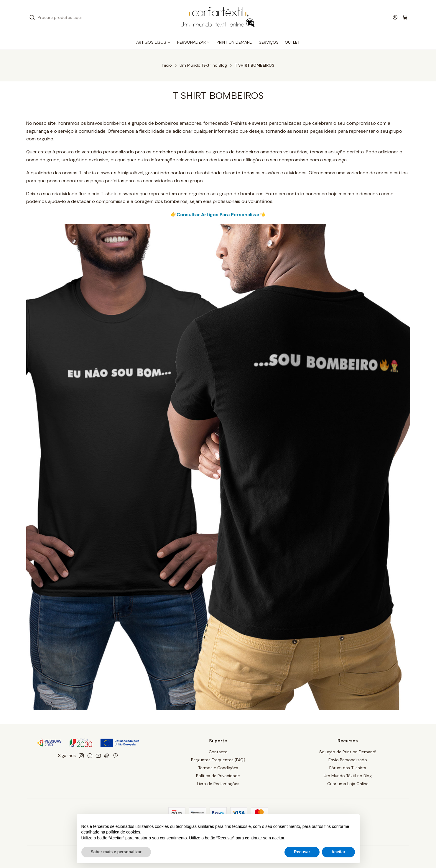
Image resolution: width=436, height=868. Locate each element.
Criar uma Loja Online (348, 784)
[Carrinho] (405, 18)
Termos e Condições (218, 768)
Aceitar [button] (338, 852)
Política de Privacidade (218, 776)
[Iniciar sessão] (395, 17)
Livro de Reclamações (218, 784)
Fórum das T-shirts (348, 768)
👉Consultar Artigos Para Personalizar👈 (218, 215)
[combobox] (88, 17)
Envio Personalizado (348, 760)
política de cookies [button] (123, 832)
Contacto (218, 752)
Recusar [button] (302, 852)
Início (167, 65)
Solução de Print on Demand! (348, 752)
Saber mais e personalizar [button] (116, 852)
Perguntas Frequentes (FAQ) (218, 760)
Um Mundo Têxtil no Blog (203, 65)
